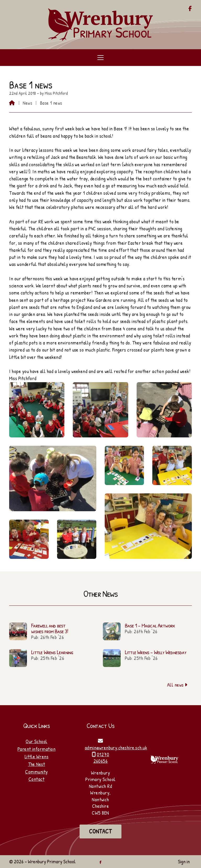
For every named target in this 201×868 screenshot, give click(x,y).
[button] (100, 58)
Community (36, 772)
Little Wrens (37, 756)
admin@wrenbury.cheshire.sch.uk (116, 748)
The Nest (37, 764)
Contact (37, 779)
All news (177, 685)
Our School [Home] (37, 741)
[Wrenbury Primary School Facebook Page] (190, 9)
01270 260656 (101, 758)
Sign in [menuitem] (184, 861)
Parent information (37, 749)
